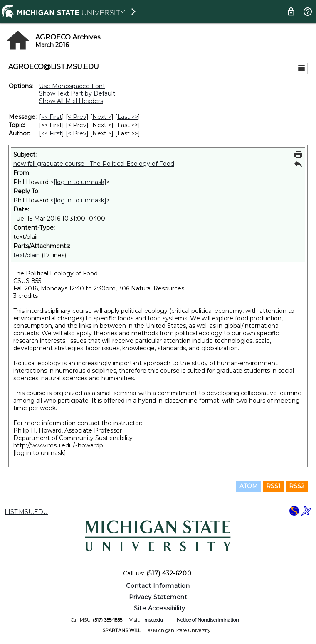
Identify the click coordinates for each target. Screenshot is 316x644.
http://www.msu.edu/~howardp (58, 445)
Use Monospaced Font (72, 86)
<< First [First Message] (52, 117)
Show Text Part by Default (77, 93)
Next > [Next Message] (102, 117)
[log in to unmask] (80, 182)
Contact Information (158, 586)
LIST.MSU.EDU (26, 512)
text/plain (27, 255)
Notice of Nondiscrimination (208, 620)
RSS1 (273, 486)
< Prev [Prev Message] (77, 117)
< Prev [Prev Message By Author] (77, 133)
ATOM (249, 486)
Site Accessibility (160, 608)
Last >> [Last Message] (128, 117)
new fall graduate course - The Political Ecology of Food (94, 164)
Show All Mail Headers (71, 101)
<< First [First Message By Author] (52, 133)
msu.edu (154, 620)
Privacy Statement (158, 597)
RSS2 (297, 486)
